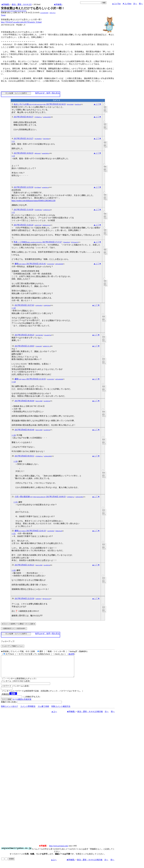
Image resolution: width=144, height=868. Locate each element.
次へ (135, 4)
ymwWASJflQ (51, 531)
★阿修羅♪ (6, 4)
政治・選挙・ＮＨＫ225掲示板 (90, 716)
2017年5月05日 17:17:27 (52, 242)
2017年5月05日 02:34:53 (56, 104)
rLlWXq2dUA (39, 305)
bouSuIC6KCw (46, 153)
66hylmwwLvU (46, 599)
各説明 (71, 654)
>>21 (14, 533)
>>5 (13, 212)
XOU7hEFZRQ (39, 335)
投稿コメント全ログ (9, 711)
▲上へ (54, 716)
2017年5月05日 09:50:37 (23, 117)
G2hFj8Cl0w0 (47, 305)
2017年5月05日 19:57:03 (24, 305)
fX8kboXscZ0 (59, 531)
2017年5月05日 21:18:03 (24, 346)
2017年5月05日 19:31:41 (36, 264)
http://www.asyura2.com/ (59, 850)
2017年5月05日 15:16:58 (23, 210)
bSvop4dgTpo (48, 335)
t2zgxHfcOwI (47, 401)
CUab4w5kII (39, 346)
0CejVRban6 (38, 187)
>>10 (14, 308)
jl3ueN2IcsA (78, 104)
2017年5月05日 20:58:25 (24, 335)
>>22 (14, 570)
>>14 (14, 382)
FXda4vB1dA (67, 242)
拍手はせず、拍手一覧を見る (47, 93)
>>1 (13, 141)
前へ (141, 4)
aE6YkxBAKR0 (59, 264)
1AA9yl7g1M (38, 225)
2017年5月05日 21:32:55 (36, 379)
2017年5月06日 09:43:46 (24, 430)
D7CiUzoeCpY (75, 242)
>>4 (13, 156)
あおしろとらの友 (30, 104)
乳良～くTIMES (28, 242)
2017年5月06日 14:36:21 (24, 565)
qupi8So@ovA (47, 210)
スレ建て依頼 (43, 711)
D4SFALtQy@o (46, 225)
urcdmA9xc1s (45, 187)
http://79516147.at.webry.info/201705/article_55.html (21, 22)
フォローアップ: (8, 641)
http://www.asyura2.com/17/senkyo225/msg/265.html (14, 11)
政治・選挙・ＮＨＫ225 (22, 4)
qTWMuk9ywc (38, 117)
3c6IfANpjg (38, 599)
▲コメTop (116, 4)
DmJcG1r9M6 (39, 401)
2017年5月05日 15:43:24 (23, 225)
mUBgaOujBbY (47, 117)
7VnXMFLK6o (38, 210)
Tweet (3, 15)
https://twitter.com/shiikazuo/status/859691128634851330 (33, 201)
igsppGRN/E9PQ (44, 13)
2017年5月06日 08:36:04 (24, 401)
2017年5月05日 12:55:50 (23, 187)
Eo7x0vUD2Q (51, 264)
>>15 (15, 502)
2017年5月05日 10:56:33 (23, 153)
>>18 (14, 435)
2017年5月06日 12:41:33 (36, 531)
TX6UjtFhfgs (46, 139)
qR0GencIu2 (38, 153)
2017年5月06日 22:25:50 (24, 598)
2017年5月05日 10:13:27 (23, 138)
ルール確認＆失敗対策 (22, 703)
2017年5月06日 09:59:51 (24, 456)
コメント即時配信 (28, 711)
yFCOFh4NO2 (38, 139)
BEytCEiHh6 (70, 104)
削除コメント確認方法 (61, 711)
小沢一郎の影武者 (30, 497)
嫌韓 (20, 264)
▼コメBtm (127, 4)
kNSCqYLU (53, 13)
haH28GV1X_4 (47, 346)
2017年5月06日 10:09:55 (56, 497)
